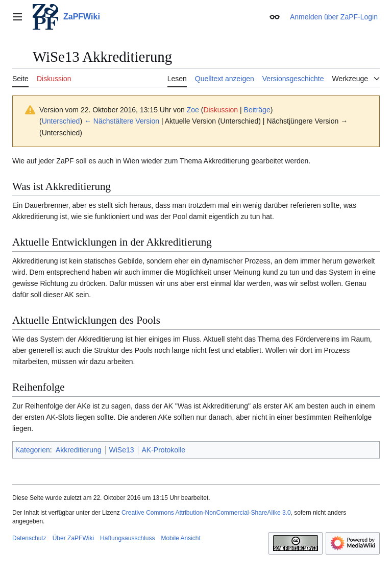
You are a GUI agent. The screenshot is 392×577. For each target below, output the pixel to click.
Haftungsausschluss (127, 538)
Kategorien (33, 450)
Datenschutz (29, 538)
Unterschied (61, 121)
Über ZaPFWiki (73, 538)
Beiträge (257, 110)
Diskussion (220, 110)
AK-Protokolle (164, 450)
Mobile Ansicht (180, 538)
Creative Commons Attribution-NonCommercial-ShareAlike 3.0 (206, 513)
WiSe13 (122, 450)
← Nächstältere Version (122, 121)
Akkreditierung (79, 450)
